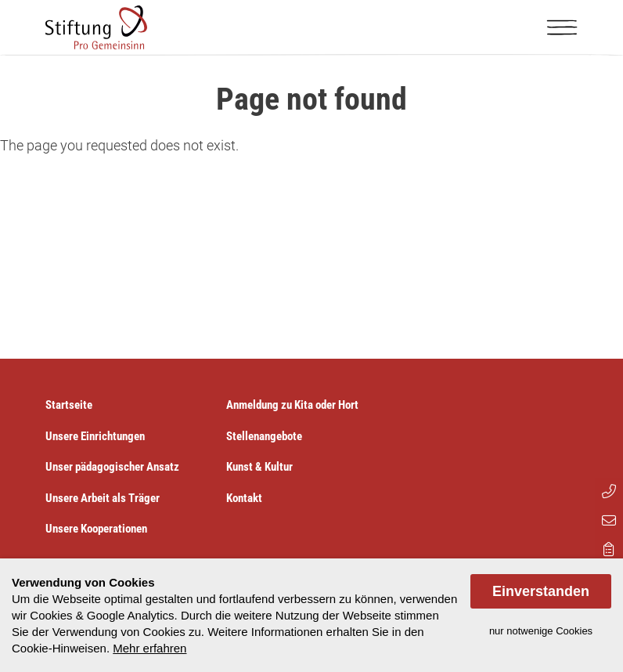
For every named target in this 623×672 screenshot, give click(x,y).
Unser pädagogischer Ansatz (112, 467)
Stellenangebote (264, 436)
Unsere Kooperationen (96, 529)
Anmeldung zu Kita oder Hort (292, 405)
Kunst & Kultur (259, 467)
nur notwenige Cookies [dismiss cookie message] (541, 631)
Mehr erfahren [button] (149, 648)
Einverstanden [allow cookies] (541, 591)
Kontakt (244, 498)
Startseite (69, 405)
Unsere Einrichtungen (95, 436)
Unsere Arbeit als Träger (103, 498)
